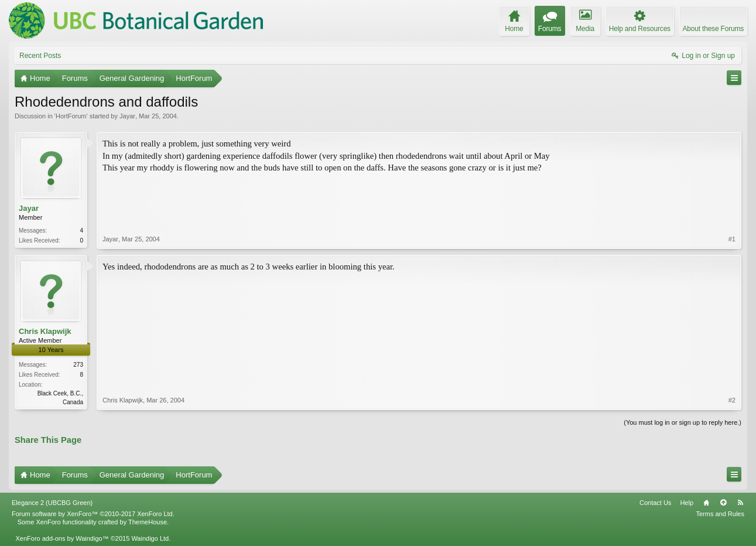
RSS (740, 503)
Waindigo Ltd (150, 538)
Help (687, 503)
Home (706, 503)
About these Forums (713, 29)
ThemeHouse (148, 522)
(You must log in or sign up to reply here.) (683, 422)
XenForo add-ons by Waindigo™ (62, 538)
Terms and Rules (720, 514)
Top (723, 503)
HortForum (71, 116)
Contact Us (655, 503)
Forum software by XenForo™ (93, 514)
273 (78, 365)
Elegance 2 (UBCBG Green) (52, 503)
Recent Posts (40, 56)
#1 (732, 239)
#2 (732, 400)
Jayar (127, 116)
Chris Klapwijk (45, 331)
